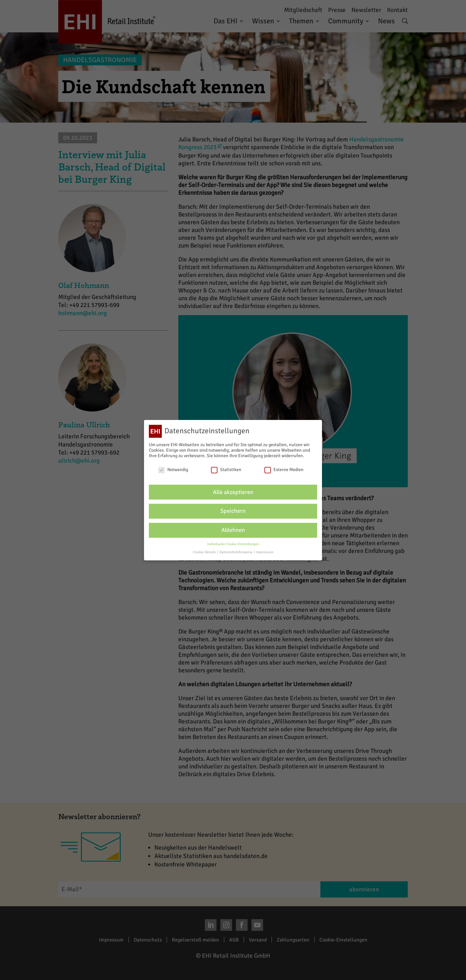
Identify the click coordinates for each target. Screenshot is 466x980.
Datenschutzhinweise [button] (236, 552)
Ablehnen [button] (233, 530)
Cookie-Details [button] (205, 552)
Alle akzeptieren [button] (233, 492)
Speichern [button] (233, 511)
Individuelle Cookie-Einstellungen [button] (233, 544)
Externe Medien (284, 470)
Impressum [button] (265, 552)
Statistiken (226, 470)
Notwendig (173, 470)
